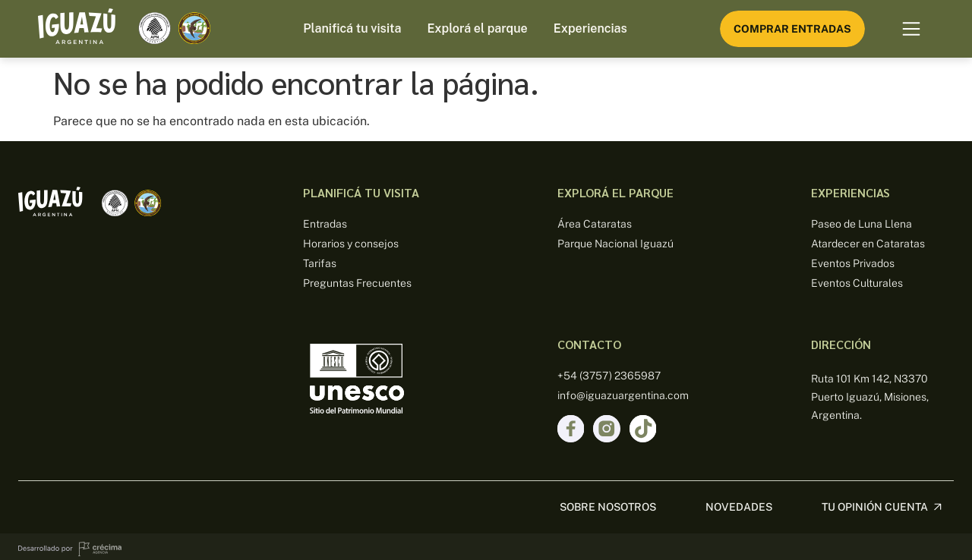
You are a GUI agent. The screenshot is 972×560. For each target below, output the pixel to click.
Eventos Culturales (857, 283)
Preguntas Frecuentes (357, 283)
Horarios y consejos (351, 244)
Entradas (325, 224)
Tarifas (320, 263)
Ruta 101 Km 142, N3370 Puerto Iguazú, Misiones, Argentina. (870, 397)
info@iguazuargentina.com (623, 395)
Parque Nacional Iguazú (615, 244)
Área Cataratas (595, 224)
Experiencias (590, 28)
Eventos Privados (853, 263)
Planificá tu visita (352, 28)
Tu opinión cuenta (875, 502)
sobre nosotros (608, 502)
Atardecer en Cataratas (868, 244)
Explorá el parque (477, 28)
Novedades (739, 502)
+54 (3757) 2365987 (609, 376)
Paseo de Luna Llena (862, 224)
